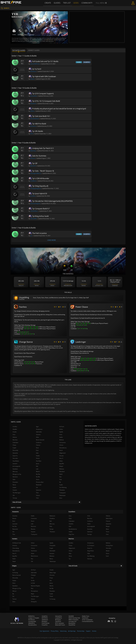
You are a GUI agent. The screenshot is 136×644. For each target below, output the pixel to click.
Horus (38, 458)
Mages (14, 566)
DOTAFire (45, 618)
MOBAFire (31, 616)
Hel (51, 581)
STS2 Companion (87, 620)
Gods (76, 3)
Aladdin (15, 429)
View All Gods (46, 502)
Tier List (67, 3)
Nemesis (15, 477)
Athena (15, 437)
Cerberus (39, 442)
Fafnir (89, 524)
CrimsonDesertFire (88, 621)
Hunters (15, 539)
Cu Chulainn (91, 545)
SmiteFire (45, 616)
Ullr (14, 495)
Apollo (61, 432)
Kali (37, 466)
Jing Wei (62, 464)
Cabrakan (15, 442)
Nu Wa (38, 477)
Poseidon (15, 482)
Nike (70, 553)
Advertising (63, 631)
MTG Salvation (60, 623)
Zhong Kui (34, 602)
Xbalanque (62, 495)
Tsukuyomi (62, 493)
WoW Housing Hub (74, 618)
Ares (14, 435)
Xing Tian (71, 534)
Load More (52, 240)
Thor (37, 493)
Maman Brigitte (35, 586)
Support (88, 631)
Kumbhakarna (73, 529)
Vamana (90, 559)
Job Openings (72, 631)
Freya (51, 578)
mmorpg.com (72, 621)
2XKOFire (58, 621)
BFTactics (58, 620)
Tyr (70, 559)
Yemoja (15, 498)
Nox (32, 588)
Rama (14, 485)
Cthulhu (71, 524)
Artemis (38, 435)
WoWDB (71, 616)
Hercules (15, 458)
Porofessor (32, 620)
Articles (94, 631)
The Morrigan (17, 493)
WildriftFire (32, 623)
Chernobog (16, 548)
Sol (37, 487)
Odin (14, 479)
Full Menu (100, 3)
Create (49, 3)
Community (86, 3)
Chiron (61, 445)
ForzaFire (45, 625)
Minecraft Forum (60, 625)
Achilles (15, 427)
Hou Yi (61, 458)
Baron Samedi (40, 440)
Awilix (61, 437)
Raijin (33, 594)
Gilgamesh (62, 453)
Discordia (15, 450)
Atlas (37, 437)
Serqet (52, 529)
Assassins (15, 512)
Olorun (14, 591)
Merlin (38, 472)
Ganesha (15, 453)
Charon (38, 445)
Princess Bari (40, 482)
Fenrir (61, 450)
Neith (61, 474)
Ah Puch (62, 427)
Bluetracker (72, 623)
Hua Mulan (16, 461)
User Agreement (44, 631)
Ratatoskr (39, 485)
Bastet (14, 518)
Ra (60, 482)
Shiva (70, 556)
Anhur (61, 429)
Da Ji (37, 448)
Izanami (15, 464)
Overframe (85, 618)
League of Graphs (34, 618)
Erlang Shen (109, 545)
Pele (61, 479)
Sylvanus (39, 490)
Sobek (14, 487)
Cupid (14, 448)
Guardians (72, 512)
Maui (107, 529)
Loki (37, 469)
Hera (14, 583)
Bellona (62, 440)
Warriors (71, 539)
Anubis (15, 432)
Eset (37, 450)
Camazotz (34, 518)
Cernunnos (63, 442)
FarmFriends (46, 623)
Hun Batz (39, 461)
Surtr (107, 556)
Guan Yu (15, 456)
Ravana (33, 529)
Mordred (62, 472)
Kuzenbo (90, 529)
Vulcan (38, 495)
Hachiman (34, 551)
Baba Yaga (53, 573)
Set (13, 532)
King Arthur (91, 551)
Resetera (45, 621)
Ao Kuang (15, 573)
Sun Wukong (63, 487)
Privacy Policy (55, 631)
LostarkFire (59, 618)
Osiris (38, 479)
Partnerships (81, 631)
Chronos (52, 575)
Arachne (15, 516)
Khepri (61, 466)
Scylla (61, 485)
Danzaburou (63, 448)
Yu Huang (52, 599)
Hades (38, 456)
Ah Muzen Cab (17, 543)
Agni (37, 427)
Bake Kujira (109, 518)
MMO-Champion (73, 620)
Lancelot (15, 524)
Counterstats (32, 621)
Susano (15, 490)
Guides (58, 3)
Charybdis (53, 545)
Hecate (61, 456)
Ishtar (61, 461)
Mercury (15, 472)
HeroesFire (58, 616)
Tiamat (14, 599)
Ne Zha (38, 474)
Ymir (37, 498)
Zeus (61, 498)
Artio (61, 435)
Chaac (14, 445)
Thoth (51, 596)
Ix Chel (33, 583)
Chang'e (33, 575)
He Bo (33, 581)
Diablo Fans (86, 616)
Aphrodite (39, 432)
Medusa (62, 469)
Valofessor (45, 620)
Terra (108, 532)
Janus (38, 464)
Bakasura (52, 516)
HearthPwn (72, 625)
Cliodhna (52, 518)
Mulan (108, 551)
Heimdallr (52, 551)
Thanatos (62, 490)
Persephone (34, 591)
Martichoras (34, 556)
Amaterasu (39, 429)
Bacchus (15, 440)
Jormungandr (16, 466)
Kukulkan (15, 469)
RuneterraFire (32, 625)
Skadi (14, 561)
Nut (60, 477)
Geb (37, 453)
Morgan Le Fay (17, 474)
